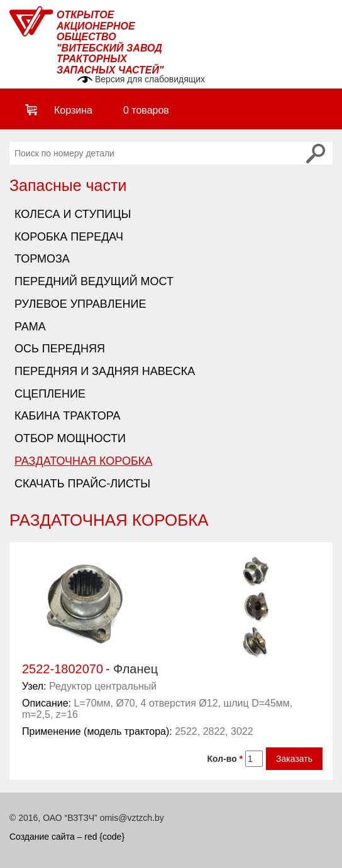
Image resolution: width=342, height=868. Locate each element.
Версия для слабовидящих (150, 79)
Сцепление (50, 394)
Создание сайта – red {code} (67, 837)
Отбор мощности (70, 438)
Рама (30, 327)
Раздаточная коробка (83, 461)
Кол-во (225, 759)
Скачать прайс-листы (82, 484)
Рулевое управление (80, 304)
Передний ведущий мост (94, 281)
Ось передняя (60, 349)
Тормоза (42, 259)
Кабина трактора (68, 416)
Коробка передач (69, 237)
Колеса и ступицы (73, 214)
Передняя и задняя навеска (105, 371)
